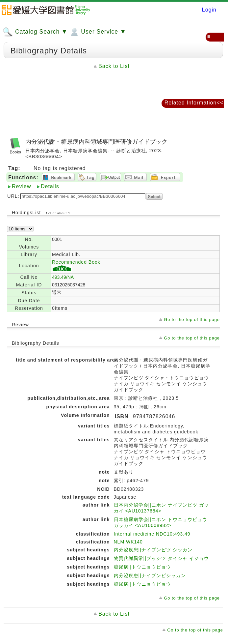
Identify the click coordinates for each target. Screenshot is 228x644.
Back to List (114, 66)
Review (21, 186)
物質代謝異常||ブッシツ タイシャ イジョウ (161, 558)
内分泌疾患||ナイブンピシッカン (150, 575)
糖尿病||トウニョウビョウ (142, 567)
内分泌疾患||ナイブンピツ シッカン (153, 550)
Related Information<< (194, 103)
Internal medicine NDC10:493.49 (152, 534)
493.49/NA (63, 277)
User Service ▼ (98, 32)
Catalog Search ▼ (35, 32)
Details (50, 186)
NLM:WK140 (128, 542)
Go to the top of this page (192, 320)
